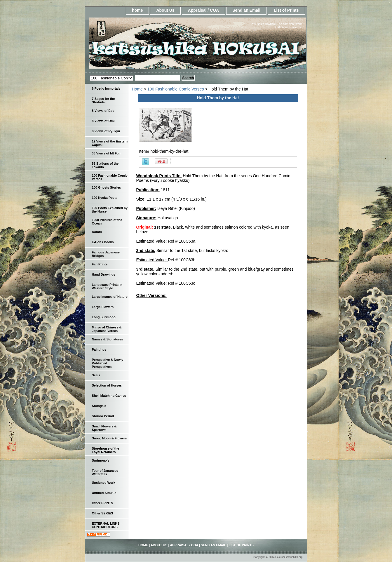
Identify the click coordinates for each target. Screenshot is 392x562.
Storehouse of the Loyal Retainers (106, 450)
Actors (97, 232)
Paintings (99, 349)
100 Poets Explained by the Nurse (110, 210)
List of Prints (286, 10)
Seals (96, 375)
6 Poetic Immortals (106, 88)
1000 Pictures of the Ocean (107, 222)
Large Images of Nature (110, 297)
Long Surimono (104, 317)
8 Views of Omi (103, 121)
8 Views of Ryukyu (106, 131)
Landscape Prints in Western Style (107, 286)
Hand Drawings (104, 274)
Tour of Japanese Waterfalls (105, 472)
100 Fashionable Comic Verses (176, 89)
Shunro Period (103, 416)
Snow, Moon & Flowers (109, 438)
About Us (165, 10)
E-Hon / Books (103, 242)
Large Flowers (103, 307)
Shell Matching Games (109, 396)
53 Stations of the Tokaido (105, 165)
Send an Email (246, 10)
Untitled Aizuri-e (104, 493)
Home (137, 89)
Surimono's (101, 460)
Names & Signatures (108, 339)
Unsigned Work (104, 483)
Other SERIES (103, 513)
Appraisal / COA (204, 10)
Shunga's (99, 406)
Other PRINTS (103, 503)
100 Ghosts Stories (107, 187)
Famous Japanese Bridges (106, 254)
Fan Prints (100, 264)
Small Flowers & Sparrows (104, 428)
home (137, 10)
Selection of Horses (107, 385)
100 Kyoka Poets (105, 198)
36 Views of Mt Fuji (106, 153)
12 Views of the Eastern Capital (110, 143)
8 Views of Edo (103, 111)
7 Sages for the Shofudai (103, 100)
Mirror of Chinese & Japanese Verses (107, 329)
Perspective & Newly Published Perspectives (108, 363)
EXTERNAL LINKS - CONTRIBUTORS (107, 525)
